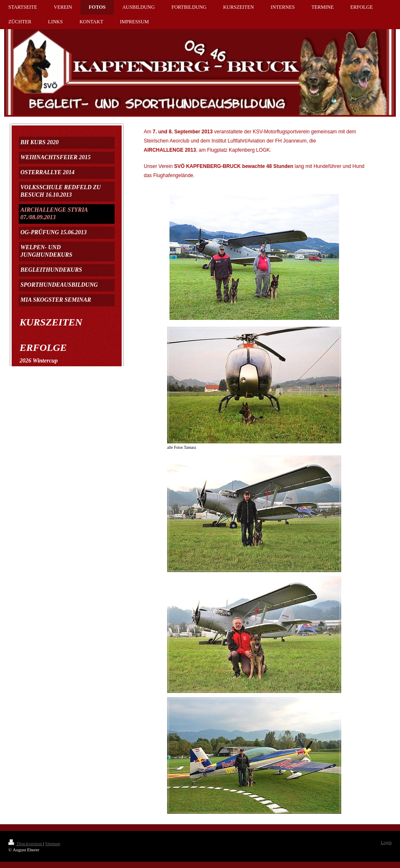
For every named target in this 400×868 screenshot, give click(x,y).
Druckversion (26, 843)
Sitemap (52, 843)
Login (386, 842)
